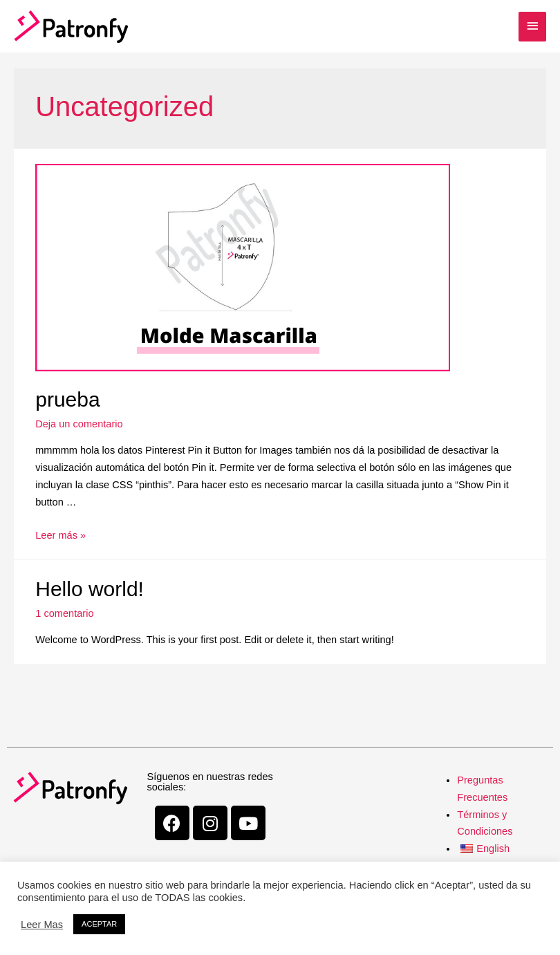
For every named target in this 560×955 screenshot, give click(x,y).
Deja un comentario (79, 424)
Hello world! (90, 589)
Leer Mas (42, 925)
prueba (67, 399)
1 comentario (64, 613)
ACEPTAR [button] (99, 924)
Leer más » (60, 535)
